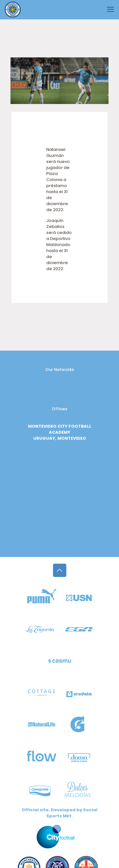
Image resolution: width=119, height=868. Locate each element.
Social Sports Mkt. (72, 813)
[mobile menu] (110, 10)
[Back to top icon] (60, 570)
